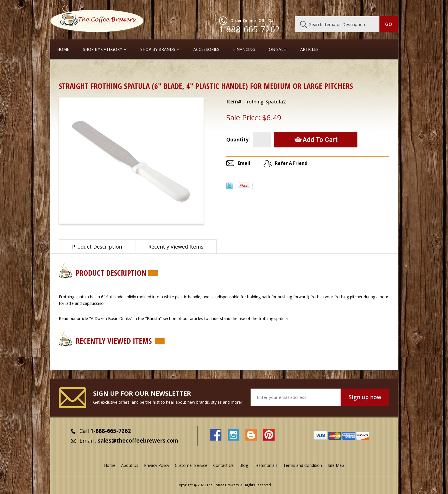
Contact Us (223, 465)
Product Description (97, 247)
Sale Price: (243, 117)
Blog (349, 8)
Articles (309, 49)
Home (63, 49)
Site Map (336, 465)
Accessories (206, 49)
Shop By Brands (158, 49)
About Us (293, 8)
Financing (244, 49)
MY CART (387, 7)
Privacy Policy (157, 465)
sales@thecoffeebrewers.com (138, 441)
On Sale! (278, 49)
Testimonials (266, 465)
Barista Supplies (93, 70)
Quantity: (238, 140)
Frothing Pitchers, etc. (136, 70)
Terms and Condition (303, 465)
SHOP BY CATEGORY (102, 49)
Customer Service (323, 8)
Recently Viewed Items (176, 247)
